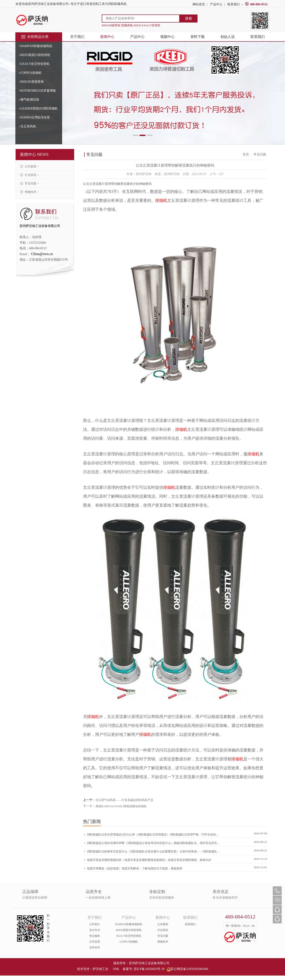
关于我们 (77, 37)
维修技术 (163, 942)
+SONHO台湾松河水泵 (34, 117)
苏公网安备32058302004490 (187, 969)
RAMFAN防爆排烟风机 (129, 924)
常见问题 (163, 936)
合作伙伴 (95, 947)
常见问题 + (30, 183)
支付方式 (95, 930)
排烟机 (161, 200)
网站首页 (199, 4)
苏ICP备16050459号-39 (149, 969)
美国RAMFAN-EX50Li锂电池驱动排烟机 (121, 806)
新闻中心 (107, 37)
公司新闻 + (30, 166)
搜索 (189, 18)
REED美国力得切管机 (129, 930)
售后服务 (95, 936)
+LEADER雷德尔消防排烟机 (38, 108)
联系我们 (234, 4)
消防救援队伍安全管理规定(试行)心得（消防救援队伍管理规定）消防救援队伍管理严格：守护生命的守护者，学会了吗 (152, 834)
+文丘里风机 (27, 126)
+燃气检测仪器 (29, 100)
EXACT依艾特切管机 (129, 936)
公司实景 (95, 942)
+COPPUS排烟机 (30, 73)
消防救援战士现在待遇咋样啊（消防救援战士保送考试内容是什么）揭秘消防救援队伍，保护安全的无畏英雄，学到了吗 (152, 843)
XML (116, 969)
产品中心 (216, 4)
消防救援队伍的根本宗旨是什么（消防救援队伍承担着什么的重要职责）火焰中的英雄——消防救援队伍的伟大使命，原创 (152, 851)
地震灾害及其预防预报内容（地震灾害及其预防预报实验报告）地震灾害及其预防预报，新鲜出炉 (147, 860)
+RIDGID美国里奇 (31, 82)
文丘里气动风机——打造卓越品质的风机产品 (124, 800)
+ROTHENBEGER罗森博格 (37, 91)
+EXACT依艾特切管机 (34, 64)
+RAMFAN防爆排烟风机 (36, 46)
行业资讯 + (30, 175)
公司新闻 (163, 924)
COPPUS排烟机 (129, 942)
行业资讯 (163, 930)
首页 (246, 154)
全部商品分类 (35, 37)
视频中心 (167, 37)
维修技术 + (30, 192)
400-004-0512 (256, 4)
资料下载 (197, 37)
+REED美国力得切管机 (35, 55)
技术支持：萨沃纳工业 (93, 969)
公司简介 (95, 924)
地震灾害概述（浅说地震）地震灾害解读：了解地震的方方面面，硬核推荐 (133, 868)
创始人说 (228, 37)
